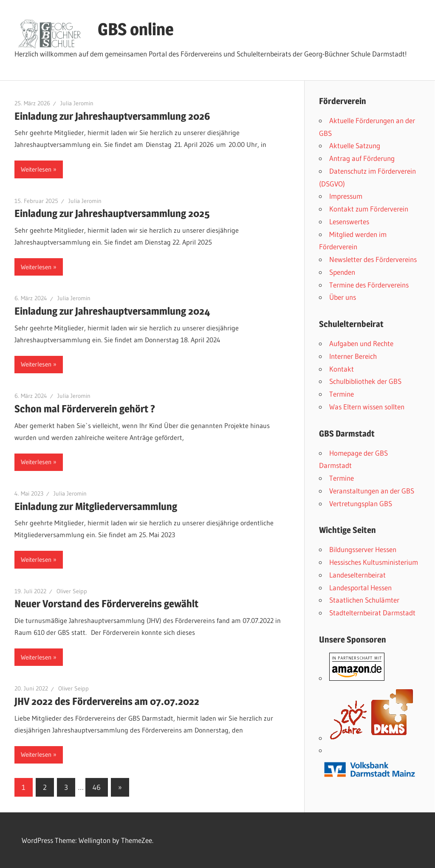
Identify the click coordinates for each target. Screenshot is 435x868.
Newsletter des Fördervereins (373, 259)
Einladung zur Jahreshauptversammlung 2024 (112, 311)
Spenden (342, 272)
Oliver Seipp (72, 591)
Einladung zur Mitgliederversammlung (96, 506)
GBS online (136, 29)
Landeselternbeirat (357, 575)
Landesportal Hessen (360, 588)
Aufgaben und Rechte (361, 343)
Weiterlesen (36, 169)
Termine (342, 394)
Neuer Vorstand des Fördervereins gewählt (107, 604)
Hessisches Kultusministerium (374, 562)
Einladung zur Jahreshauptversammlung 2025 (112, 213)
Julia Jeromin (77, 103)
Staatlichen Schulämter (364, 600)
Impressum (346, 196)
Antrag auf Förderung (362, 158)
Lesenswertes (349, 221)
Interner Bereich (353, 356)
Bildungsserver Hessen (363, 549)
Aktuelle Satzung (355, 145)
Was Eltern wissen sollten (367, 407)
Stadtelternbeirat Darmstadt (372, 613)
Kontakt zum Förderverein (369, 209)
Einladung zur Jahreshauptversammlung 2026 (112, 116)
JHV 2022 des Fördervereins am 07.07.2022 (107, 701)
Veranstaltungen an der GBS (372, 491)
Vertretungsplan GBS (361, 503)
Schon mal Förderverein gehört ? (85, 409)
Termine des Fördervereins (369, 285)
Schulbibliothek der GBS (365, 381)
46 (97, 787)
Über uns (343, 297)
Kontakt (342, 369)
